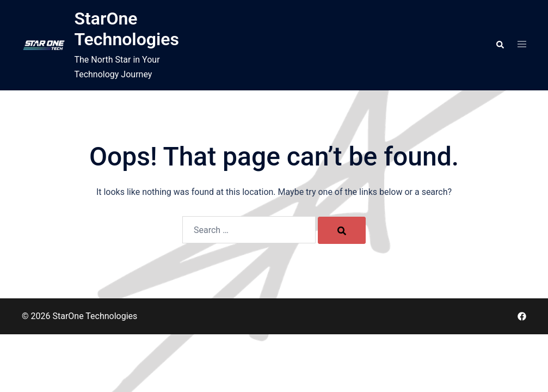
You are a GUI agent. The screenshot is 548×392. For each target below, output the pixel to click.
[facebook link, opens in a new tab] (522, 316)
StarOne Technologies (127, 29)
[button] (500, 45)
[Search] (342, 230)
